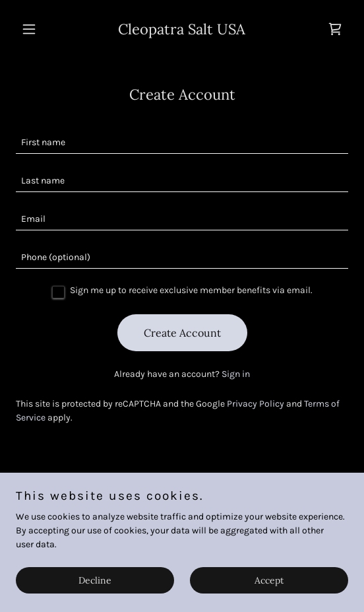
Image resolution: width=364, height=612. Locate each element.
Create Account (182, 333)
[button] (41, 29)
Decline (95, 580)
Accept (269, 580)
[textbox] (182, 143)
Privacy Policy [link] (256, 404)
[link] (182, 31)
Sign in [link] (236, 374)
